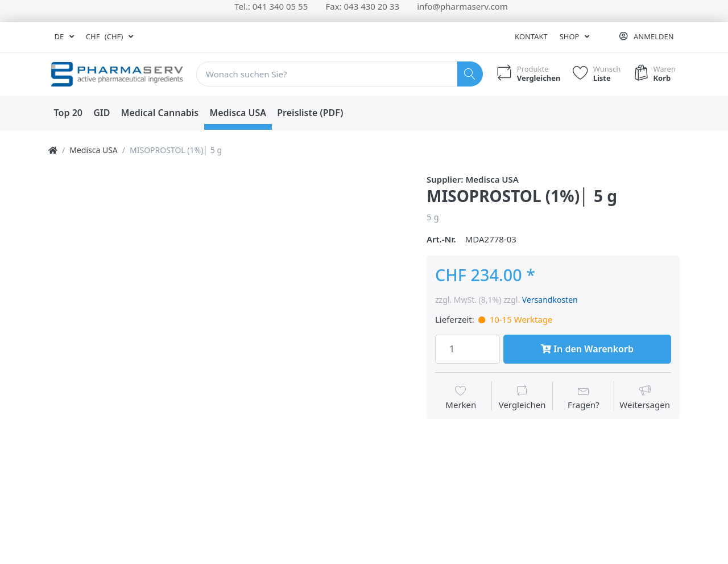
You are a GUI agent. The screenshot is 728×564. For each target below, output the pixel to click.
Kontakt (531, 36)
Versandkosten (550, 300)
